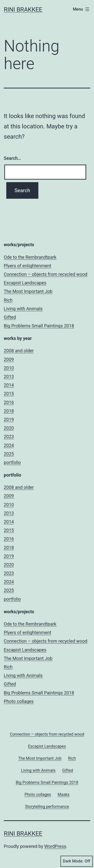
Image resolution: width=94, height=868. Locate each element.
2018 (9, 411)
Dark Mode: (77, 861)
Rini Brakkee (23, 10)
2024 (9, 445)
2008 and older (19, 351)
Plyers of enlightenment (27, 266)
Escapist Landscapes (25, 283)
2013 (9, 376)
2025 (9, 454)
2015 (9, 394)
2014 (9, 385)
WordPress (55, 846)
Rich (8, 300)
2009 (9, 359)
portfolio (12, 462)
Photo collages (19, 701)
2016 (9, 402)
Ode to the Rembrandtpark (30, 257)
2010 (9, 368)
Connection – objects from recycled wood (46, 274)
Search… (12, 158)
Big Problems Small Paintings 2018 (39, 326)
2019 (9, 419)
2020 (9, 428)
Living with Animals (23, 309)
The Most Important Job (28, 291)
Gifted (10, 317)
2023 (9, 437)
